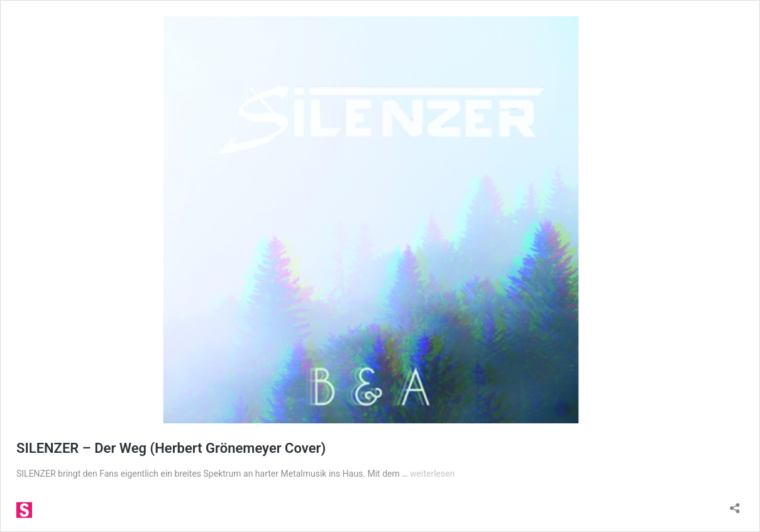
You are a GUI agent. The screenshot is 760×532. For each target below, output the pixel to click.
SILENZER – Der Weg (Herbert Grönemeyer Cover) (171, 448)
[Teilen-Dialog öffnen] (735, 504)
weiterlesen (432, 474)
